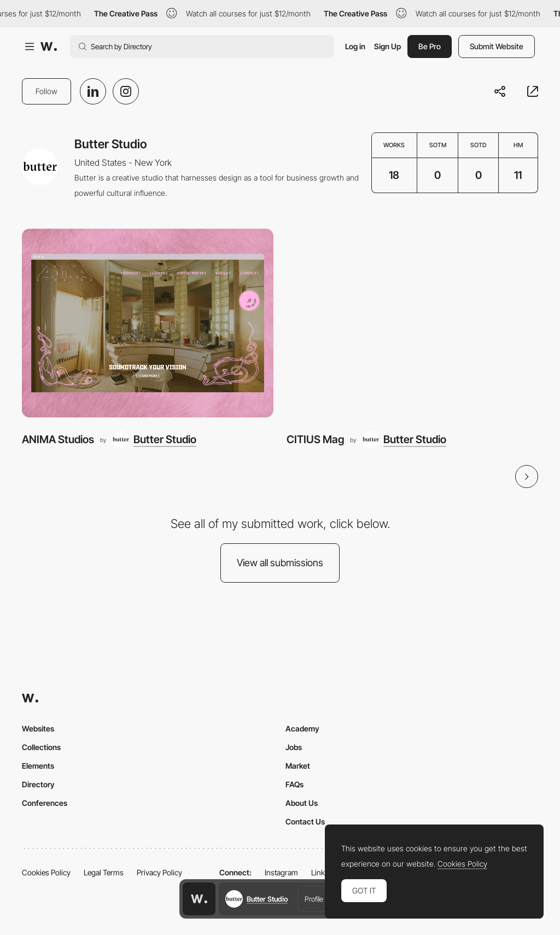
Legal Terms (104, 872)
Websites (38, 728)
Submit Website (497, 46)
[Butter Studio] (154, 439)
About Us (302, 803)
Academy (302, 728)
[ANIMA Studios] (148, 323)
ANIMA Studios (58, 439)
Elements (38, 766)
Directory (38, 784)
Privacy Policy (159, 872)
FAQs (294, 784)
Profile (314, 899)
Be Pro (430, 46)
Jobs (294, 747)
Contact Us (305, 821)
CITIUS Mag (315, 439)
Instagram (281, 872)
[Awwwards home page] (199, 899)
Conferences (45, 803)
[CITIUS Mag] (412, 323)
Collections (41, 747)
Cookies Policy (46, 872)
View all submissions (280, 563)
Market (298, 766)
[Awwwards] (49, 47)
